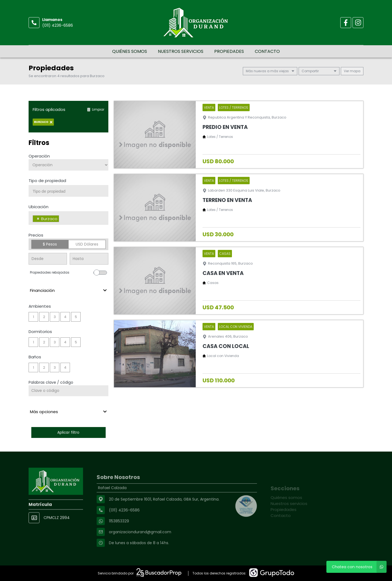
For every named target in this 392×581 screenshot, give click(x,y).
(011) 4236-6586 (58, 25)
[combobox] (68, 191)
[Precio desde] (48, 259)
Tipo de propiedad (47, 181)
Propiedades (229, 51)
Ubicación (39, 207)
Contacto (267, 51)
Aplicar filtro (68, 432)
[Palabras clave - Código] (68, 391)
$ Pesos (50, 244)
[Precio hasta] (89, 259)
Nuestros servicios (181, 51)
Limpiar (96, 109)
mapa (352, 71)
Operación (39, 156)
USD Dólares (87, 244)
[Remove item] (38, 219)
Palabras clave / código (51, 382)
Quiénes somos (130, 51)
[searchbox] (71, 191)
